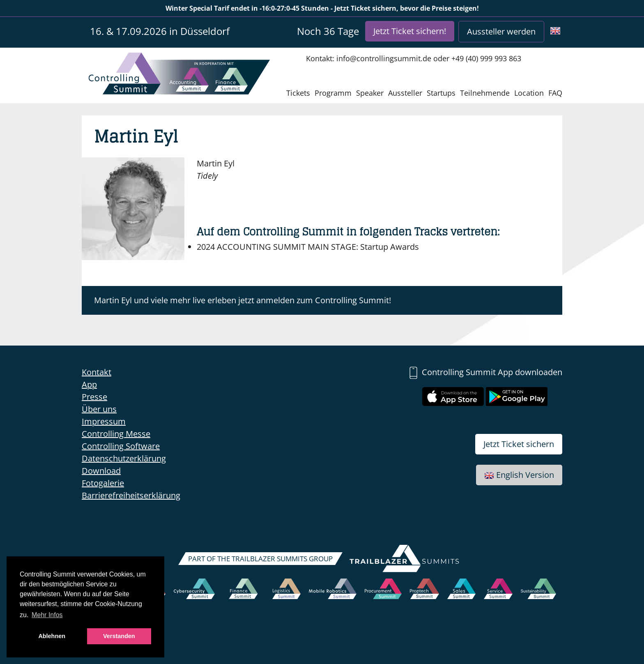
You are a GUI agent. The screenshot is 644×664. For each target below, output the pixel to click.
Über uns (99, 409)
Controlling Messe (116, 434)
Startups (441, 93)
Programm (333, 93)
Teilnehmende (485, 93)
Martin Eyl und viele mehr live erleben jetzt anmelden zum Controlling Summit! (243, 300)
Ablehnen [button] (52, 636)
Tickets (298, 93)
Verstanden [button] (119, 636)
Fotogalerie (103, 483)
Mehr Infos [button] (47, 615)
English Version (519, 475)
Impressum (104, 421)
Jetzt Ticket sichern (519, 444)
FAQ (555, 93)
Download (101, 471)
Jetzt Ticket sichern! (410, 31)
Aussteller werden (501, 31)
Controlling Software (121, 446)
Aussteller (405, 93)
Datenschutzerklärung (124, 458)
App (89, 384)
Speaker (370, 93)
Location (529, 93)
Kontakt (97, 372)
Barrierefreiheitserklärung (131, 495)
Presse (94, 397)
